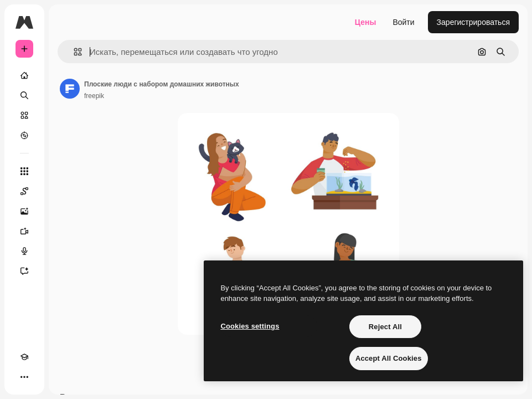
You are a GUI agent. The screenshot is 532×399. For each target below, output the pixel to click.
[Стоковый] (24, 115)
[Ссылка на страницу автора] (70, 89)
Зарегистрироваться (473, 22)
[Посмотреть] (24, 135)
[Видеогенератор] (24, 231)
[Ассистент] (24, 271)
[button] (73, 52)
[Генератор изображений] (24, 211)
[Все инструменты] (24, 171)
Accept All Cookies (389, 358)
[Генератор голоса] (24, 251)
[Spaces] (24, 191)
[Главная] (24, 75)
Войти (403, 22)
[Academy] (24, 357)
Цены (366, 22)
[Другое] (24, 377)
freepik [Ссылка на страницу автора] (94, 96)
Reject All (385, 327)
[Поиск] (24, 95)
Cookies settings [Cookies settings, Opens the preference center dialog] (250, 326)
